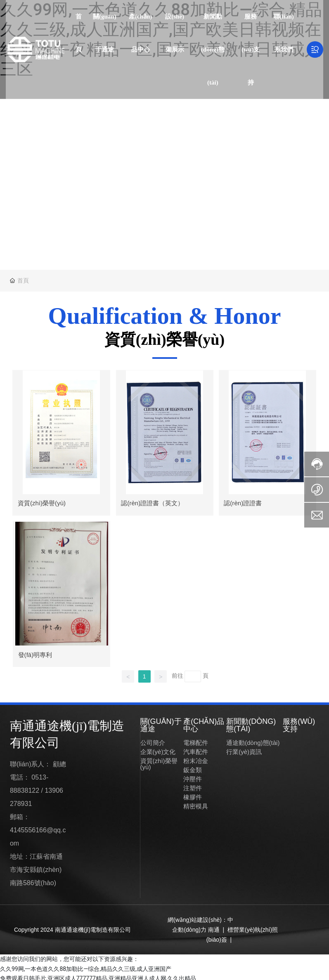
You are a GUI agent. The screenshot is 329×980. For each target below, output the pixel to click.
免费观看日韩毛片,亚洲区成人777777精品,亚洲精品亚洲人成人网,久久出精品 (98, 975)
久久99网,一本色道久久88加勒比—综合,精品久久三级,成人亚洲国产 (86, 965)
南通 (214, 926)
